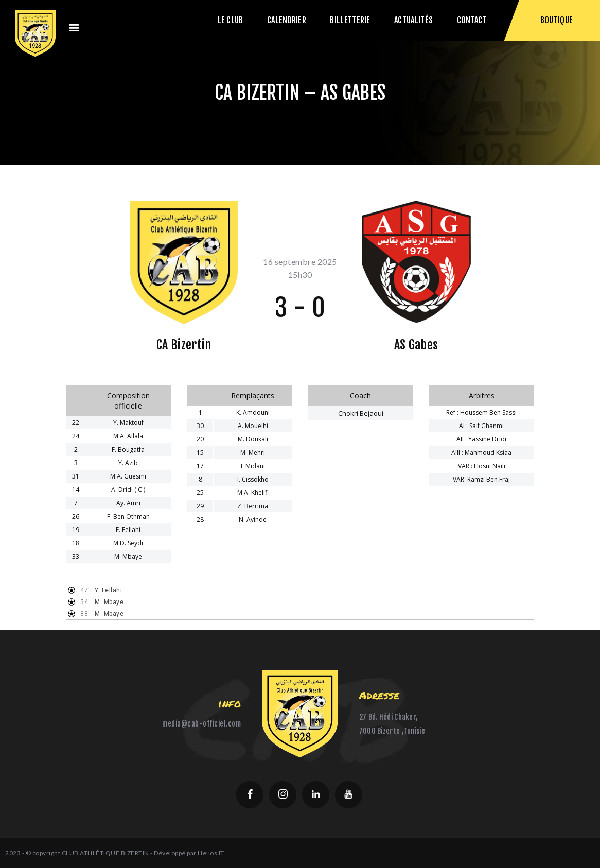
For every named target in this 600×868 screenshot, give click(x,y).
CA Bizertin (184, 345)
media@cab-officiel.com (201, 724)
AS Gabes (416, 345)
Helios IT (211, 853)
